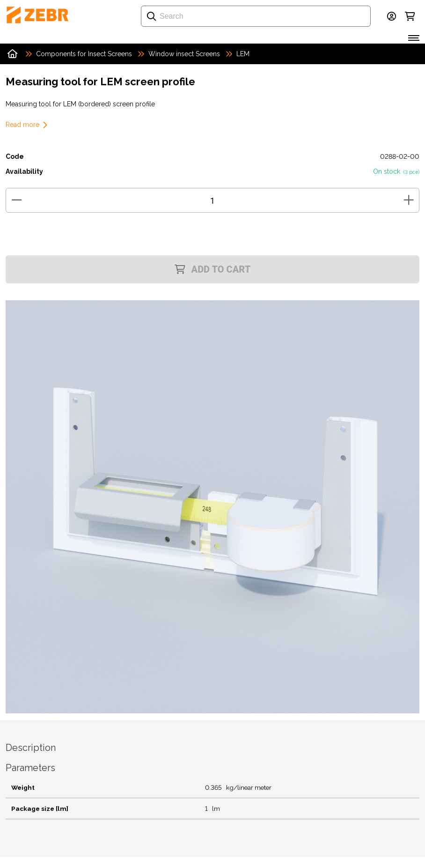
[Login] (391, 16)
